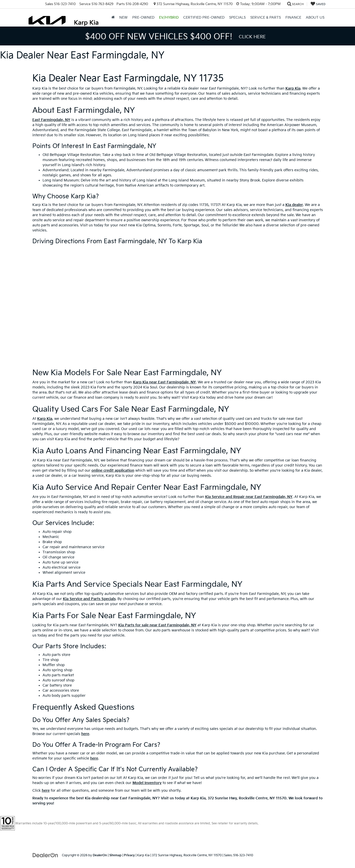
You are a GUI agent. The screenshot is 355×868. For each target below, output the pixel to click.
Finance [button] (293, 17)
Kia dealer (294, 205)
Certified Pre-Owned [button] (204, 17)
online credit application (113, 470)
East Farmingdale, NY (51, 120)
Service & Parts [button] (266, 17)
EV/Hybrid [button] (169, 17)
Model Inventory (147, 783)
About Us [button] (315, 17)
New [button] (123, 17)
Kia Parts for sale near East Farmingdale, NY (157, 625)
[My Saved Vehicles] (318, 4)
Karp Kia (293, 88)
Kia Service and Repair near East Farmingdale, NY (249, 497)
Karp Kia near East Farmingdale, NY (165, 382)
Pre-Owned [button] (143, 17)
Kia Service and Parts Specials (89, 599)
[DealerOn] (45, 855)
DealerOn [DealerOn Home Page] (100, 855)
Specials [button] (237, 17)
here (85, 734)
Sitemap (115, 855)
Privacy (129, 855)
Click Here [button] (252, 37)
